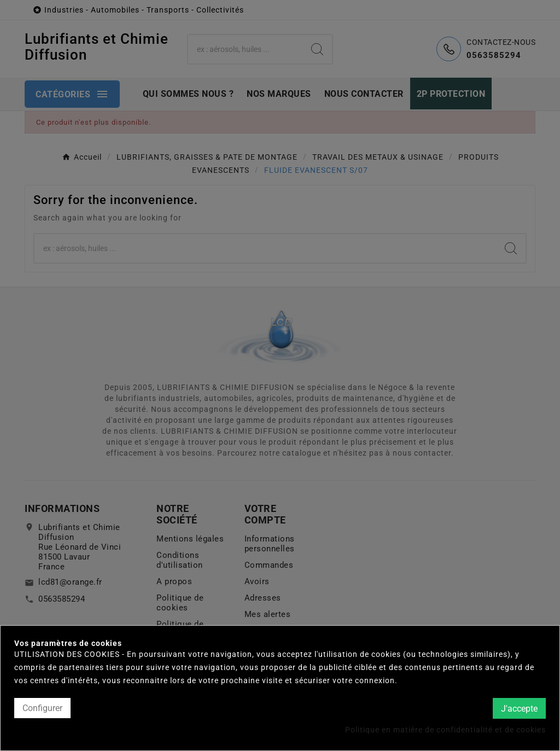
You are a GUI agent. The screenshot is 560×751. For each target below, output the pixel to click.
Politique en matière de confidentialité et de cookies (445, 730)
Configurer (42, 708)
